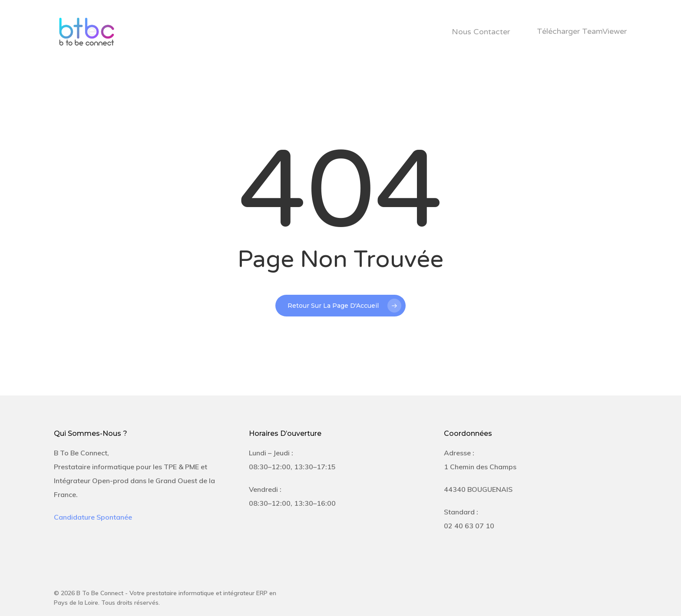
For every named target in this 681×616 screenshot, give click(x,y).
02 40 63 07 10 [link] (469, 526)
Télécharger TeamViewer (582, 31)
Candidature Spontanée (93, 517)
